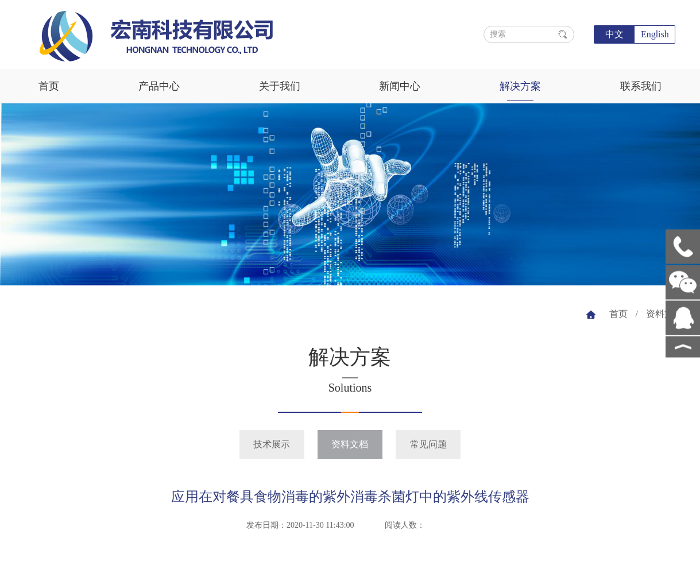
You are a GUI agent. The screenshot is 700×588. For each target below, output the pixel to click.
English (655, 34)
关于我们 (280, 86)
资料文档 (664, 314)
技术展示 (272, 444)
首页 (49, 86)
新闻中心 (400, 86)
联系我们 (641, 86)
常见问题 (428, 444)
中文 (614, 34)
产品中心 (159, 86)
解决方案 (520, 86)
